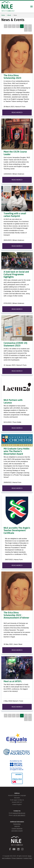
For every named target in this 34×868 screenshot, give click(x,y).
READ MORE (17, 112)
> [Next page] (26, 30)
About (9, 15)
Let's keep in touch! (17, 831)
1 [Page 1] (14, 26)
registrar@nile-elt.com (19, 813)
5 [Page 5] (30, 26)
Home (3, 15)
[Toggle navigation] (32, 7)
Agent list (17, 826)
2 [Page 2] (18, 26)
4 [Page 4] (26, 26)
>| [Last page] (30, 30)
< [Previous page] (10, 26)
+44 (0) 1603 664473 (19, 815)
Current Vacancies (17, 828)
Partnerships (17, 824)
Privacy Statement (17, 858)
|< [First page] (6, 26)
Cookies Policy (28, 858)
